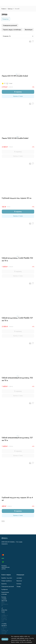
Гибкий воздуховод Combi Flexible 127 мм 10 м (17, 319)
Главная (4, 9)
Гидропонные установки (5, 593)
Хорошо (5, 639)
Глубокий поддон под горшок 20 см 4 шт (17, 499)
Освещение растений (8, 586)
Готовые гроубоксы (7, 581)
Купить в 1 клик (18, 96)
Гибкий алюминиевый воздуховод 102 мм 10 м (17, 379)
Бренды (10, 9)
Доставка (19, 578)
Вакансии (19, 581)
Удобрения (5, 589)
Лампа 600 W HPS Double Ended (15, 76)
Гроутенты (4, 584)
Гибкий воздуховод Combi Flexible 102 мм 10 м (17, 259)
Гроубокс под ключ (7, 578)
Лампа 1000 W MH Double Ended (15, 138)
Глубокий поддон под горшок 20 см (17, 198)
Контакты (19, 584)
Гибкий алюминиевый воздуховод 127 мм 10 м (17, 439)
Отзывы (19, 586)
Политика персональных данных (5, 567)
